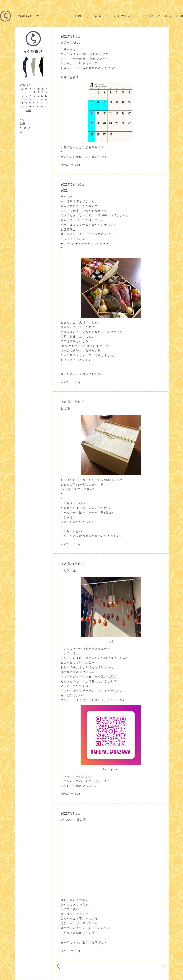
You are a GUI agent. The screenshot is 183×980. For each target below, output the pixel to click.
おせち (65, 408)
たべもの (25, 128)
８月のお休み (70, 43)
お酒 (22, 123)
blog (22, 119)
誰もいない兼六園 (73, 820)
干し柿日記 (69, 570)
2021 (64, 190)
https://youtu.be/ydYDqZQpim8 (85, 243)
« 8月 (28, 110)
